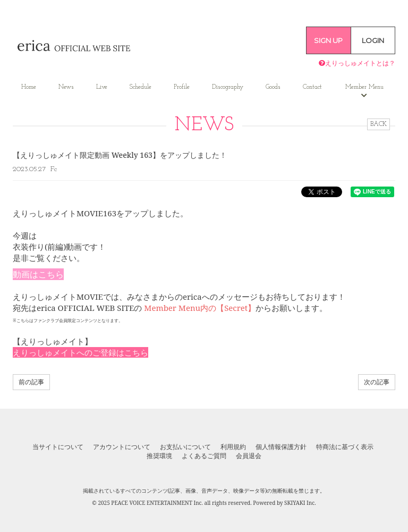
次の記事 (377, 382)
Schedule (141, 87)
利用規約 (233, 447)
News (66, 87)
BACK (379, 124)
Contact (312, 87)
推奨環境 (159, 456)
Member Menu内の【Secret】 (200, 308)
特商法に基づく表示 (345, 447)
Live (102, 87)
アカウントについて (122, 447)
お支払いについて (185, 447)
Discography (228, 87)
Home (29, 87)
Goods (273, 87)
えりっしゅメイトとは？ (357, 63)
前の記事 (31, 382)
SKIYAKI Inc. (300, 503)
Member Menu (364, 91)
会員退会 (249, 456)
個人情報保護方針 (281, 447)
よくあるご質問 (204, 456)
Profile (182, 87)
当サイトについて (58, 447)
